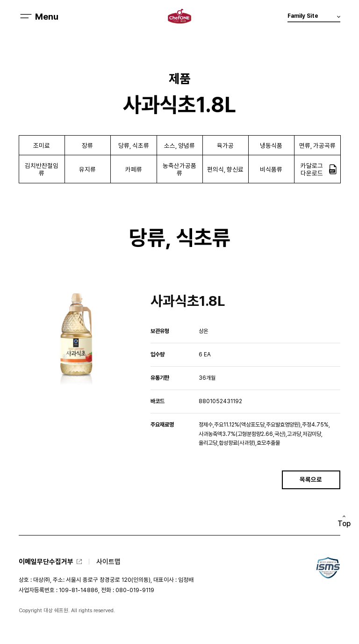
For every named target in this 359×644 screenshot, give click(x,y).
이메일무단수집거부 (46, 561)
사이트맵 (108, 561)
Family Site (314, 18)
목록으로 (311, 479)
